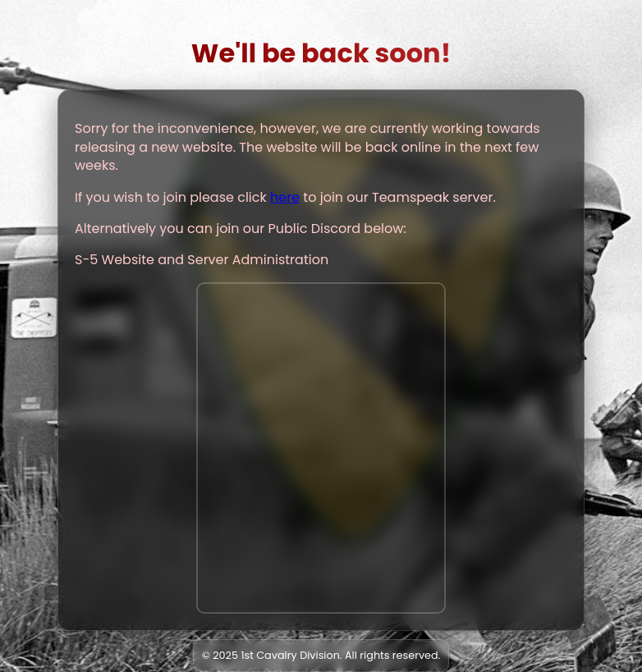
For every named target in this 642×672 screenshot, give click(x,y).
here (285, 197)
